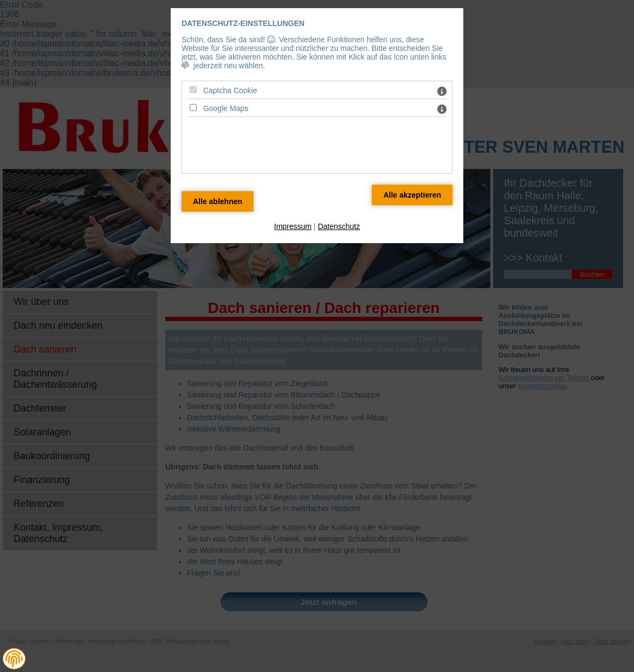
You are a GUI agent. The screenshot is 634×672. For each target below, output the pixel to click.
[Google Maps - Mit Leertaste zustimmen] (193, 107)
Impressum (293, 226)
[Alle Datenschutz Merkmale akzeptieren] (412, 195)
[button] (14, 659)
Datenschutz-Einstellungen (243, 23)
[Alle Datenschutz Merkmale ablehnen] (218, 201)
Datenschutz (339, 226)
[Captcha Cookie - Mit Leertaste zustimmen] (193, 90)
